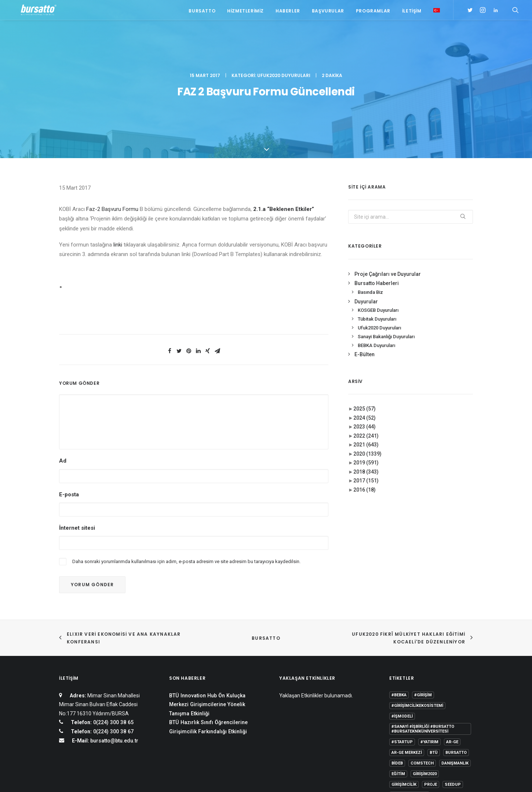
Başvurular (328, 12)
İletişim (412, 12)
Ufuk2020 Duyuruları (284, 39)
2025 (365, 332)
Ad (63, 384)
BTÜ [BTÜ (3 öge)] (434, 676)
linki (119, 168)
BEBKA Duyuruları (376, 268)
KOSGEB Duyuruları (378, 233)
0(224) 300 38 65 (113, 646)
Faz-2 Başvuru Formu (112, 132)
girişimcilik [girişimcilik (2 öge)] (404, 708)
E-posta (69, 417)
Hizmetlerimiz (245, 12)
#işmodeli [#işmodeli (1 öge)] (402, 640)
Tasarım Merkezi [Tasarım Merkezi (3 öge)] (409, 718)
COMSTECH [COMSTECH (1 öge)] (422, 687)
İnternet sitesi (77, 451)
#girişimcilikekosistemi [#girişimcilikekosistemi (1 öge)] (417, 629)
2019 (366, 386)
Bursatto (202, 12)
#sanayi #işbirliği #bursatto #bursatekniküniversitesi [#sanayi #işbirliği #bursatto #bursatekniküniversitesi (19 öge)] (423, 652)
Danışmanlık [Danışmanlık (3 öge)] (455, 687)
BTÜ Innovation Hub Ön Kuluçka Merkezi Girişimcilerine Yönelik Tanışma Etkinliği (207, 628)
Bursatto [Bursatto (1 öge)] (456, 676)
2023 (365, 350)
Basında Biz (370, 216)
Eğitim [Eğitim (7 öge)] (398, 697)
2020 (367, 377)
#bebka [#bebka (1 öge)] (399, 618)
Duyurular (366, 225)
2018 (366, 395)
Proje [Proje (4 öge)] (431, 708)
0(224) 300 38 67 (113, 655)
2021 (366, 368)
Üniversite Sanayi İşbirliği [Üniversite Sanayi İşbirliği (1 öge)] (420, 729)
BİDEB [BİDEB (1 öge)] (397, 687)
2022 (366, 359)
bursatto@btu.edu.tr (114, 664)
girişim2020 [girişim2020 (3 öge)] (425, 697)
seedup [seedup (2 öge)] (453, 708)
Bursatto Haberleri (377, 207)
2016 (365, 413)
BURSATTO (266, 561)
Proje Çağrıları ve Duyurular (388, 197)
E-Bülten (365, 278)
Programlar (373, 12)
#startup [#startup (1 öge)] (402, 665)
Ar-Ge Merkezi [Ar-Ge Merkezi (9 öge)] (407, 676)
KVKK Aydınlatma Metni (84, 778)
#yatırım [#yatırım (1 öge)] (429, 665)
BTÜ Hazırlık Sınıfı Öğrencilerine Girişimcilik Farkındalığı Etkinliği (208, 650)
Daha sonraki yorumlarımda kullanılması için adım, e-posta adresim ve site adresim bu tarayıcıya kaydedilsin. (186, 485)
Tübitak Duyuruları (377, 242)
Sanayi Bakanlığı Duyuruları (386, 260)
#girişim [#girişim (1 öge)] (423, 618)
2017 (366, 404)
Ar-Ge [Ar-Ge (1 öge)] (452, 665)
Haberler (288, 12)
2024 (365, 341)
